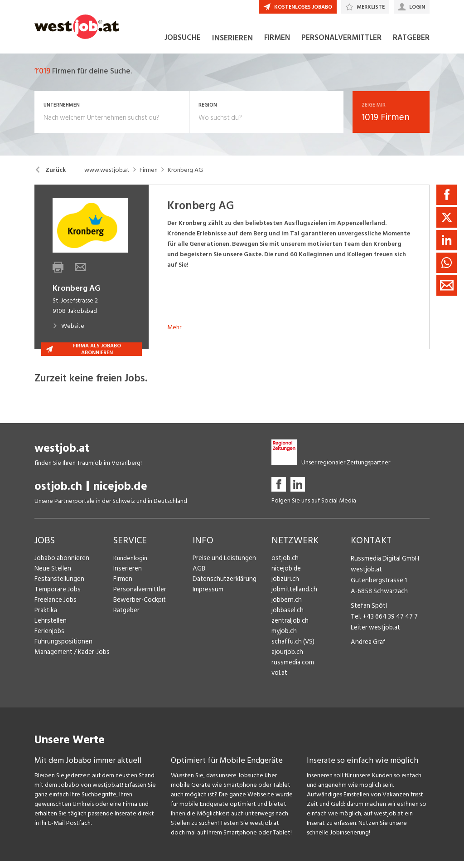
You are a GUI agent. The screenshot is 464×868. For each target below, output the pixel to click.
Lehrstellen (49, 627)
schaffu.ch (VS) (291, 648)
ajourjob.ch (286, 659)
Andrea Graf (367, 645)
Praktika (46, 617)
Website (68, 333)
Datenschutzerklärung (222, 586)
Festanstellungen (58, 586)
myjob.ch (284, 638)
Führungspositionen (61, 648)
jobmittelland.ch (294, 596)
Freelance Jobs (55, 607)
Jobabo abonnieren (61, 565)
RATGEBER (411, 44)
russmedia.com (291, 669)
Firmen (149, 177)
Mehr (174, 334)
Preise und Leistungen (222, 565)
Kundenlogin (130, 565)
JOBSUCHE (183, 44)
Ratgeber (126, 617)
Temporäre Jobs (56, 596)
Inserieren (126, 575)
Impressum (207, 596)
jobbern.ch (286, 607)
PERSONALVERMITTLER (341, 44)
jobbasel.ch (287, 617)
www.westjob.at (107, 177)
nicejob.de (120, 493)
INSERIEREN (232, 45)
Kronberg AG (185, 177)
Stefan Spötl (368, 610)
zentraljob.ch (289, 627)
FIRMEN (277, 44)
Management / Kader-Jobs (71, 659)
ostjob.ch (58, 493)
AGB (199, 575)
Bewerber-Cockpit (139, 607)
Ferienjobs (48, 638)
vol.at (279, 680)
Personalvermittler (138, 596)
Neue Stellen (52, 575)
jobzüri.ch (284, 586)
